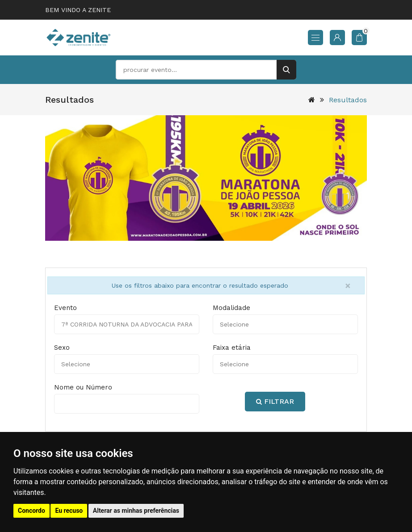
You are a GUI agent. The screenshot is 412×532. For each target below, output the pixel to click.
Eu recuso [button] (69, 511)
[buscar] (286, 70)
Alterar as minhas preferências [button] (136, 511)
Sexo (62, 348)
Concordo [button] (32, 511)
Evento (65, 308)
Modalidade (231, 308)
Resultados (348, 100)
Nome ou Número (83, 387)
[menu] (315, 38)
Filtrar (275, 401)
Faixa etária (232, 348)
